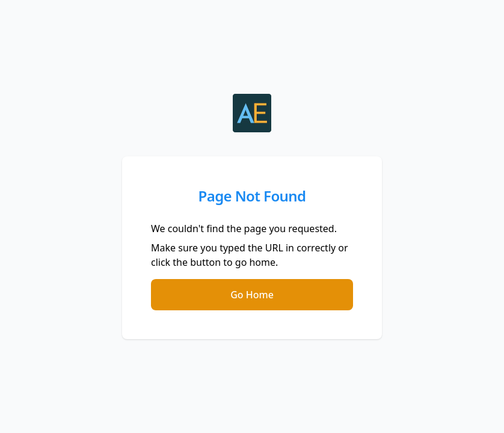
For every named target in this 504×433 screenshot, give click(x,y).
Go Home (252, 295)
